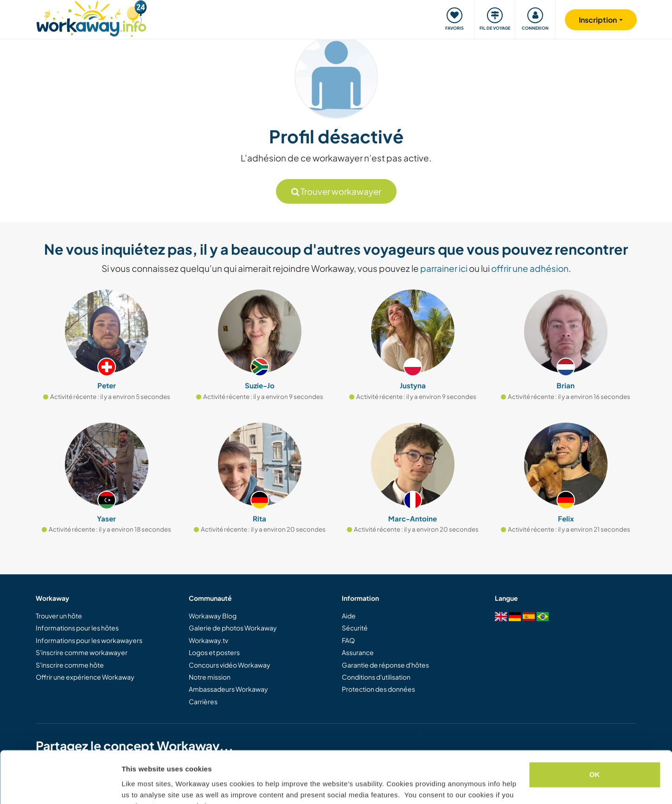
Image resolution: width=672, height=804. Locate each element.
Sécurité (355, 628)
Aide (349, 616)
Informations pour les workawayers (89, 640)
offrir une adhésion (530, 268)
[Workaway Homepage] (92, 17)
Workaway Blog (213, 616)
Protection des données (378, 689)
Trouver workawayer (336, 191)
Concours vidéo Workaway (230, 665)
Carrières (203, 701)
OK (595, 729)
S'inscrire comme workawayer (82, 652)
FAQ (348, 640)
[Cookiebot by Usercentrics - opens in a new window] (60, 786)
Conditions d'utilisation (376, 677)
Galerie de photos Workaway (233, 628)
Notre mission (210, 677)
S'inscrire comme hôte (70, 665)
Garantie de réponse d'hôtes (385, 665)
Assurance (358, 652)
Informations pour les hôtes (77, 628)
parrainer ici (444, 268)
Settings (135, 786)
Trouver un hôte (59, 616)
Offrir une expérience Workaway (85, 677)
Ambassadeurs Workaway (228, 689)
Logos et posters (214, 652)
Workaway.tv (208, 640)
